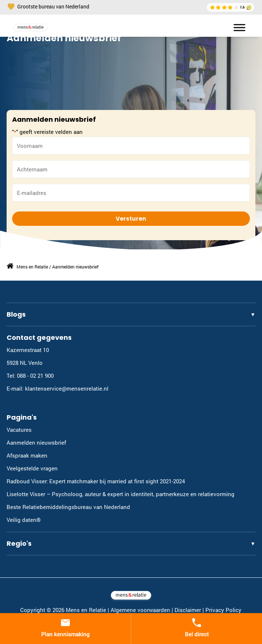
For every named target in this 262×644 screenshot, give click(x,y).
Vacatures (19, 430)
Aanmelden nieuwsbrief (36, 442)
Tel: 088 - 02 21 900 (30, 376)
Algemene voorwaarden (140, 610)
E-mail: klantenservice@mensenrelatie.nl (58, 388)
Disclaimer (188, 610)
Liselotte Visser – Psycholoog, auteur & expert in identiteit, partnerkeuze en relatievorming (121, 494)
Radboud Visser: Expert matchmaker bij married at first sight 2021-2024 (96, 481)
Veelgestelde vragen (32, 468)
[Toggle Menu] (236, 27)
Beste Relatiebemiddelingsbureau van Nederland (68, 507)
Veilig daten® (24, 520)
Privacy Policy (223, 610)
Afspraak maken (27, 455)
